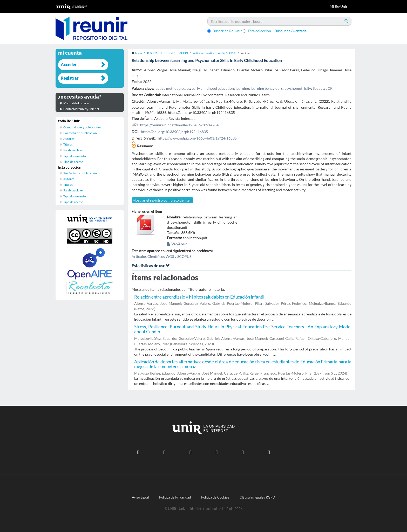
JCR (329, 88)
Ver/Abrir (177, 244)
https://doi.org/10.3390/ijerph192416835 (174, 132)
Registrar (70, 78)
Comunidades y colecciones (82, 127)
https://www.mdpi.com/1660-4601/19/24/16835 (197, 138)
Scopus (318, 88)
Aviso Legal (140, 497)
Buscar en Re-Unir (225, 31)
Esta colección (257, 31)
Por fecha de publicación (80, 133)
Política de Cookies (215, 497)
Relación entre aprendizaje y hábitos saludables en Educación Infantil (199, 297)
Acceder (69, 64)
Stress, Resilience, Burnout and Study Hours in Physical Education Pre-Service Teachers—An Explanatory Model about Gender (243, 329)
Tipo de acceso (73, 162)
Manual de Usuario (76, 103)
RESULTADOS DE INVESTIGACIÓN (168, 53)
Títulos (68, 144)
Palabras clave (73, 150)
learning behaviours (267, 88)
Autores (69, 139)
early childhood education (213, 88)
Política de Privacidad (175, 497)
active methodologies (173, 88)
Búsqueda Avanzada (291, 31)
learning (242, 88)
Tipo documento (75, 156)
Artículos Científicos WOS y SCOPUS (215, 53)
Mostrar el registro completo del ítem (162, 200)
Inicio (139, 53)
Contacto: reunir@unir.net (81, 109)
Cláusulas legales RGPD (257, 497)
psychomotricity (298, 88)
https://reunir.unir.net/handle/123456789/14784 (179, 125)
